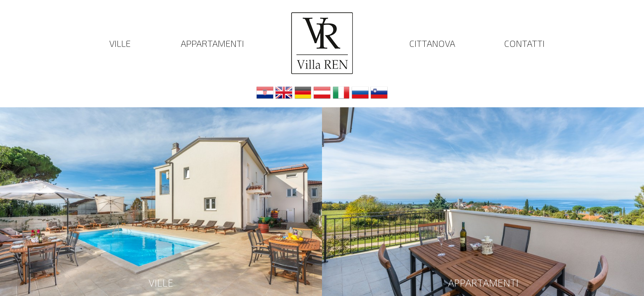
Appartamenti (212, 43)
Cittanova (432, 43)
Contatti (524, 43)
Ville (120, 43)
